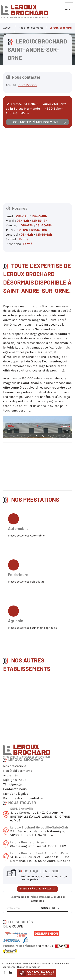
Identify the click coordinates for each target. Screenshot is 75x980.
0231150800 (27, 86)
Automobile (18, 533)
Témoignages (13, 784)
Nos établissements (18, 771)
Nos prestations (15, 766)
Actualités (10, 775)
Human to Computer (28, 967)
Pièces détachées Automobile (26, 541)
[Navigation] (69, 6)
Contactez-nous (15, 789)
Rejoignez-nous (15, 780)
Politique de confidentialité (23, 798)
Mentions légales (16, 794)
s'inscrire (48, 908)
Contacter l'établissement (36, 123)
